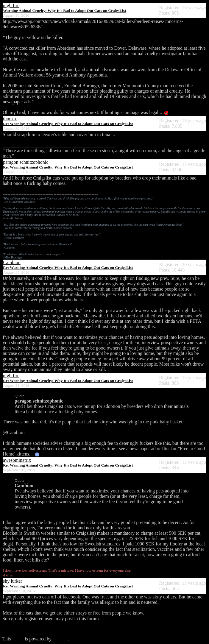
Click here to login (20, 629)
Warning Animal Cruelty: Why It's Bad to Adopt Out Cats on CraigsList (64, 11)
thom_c (10, 119)
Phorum (60, 639)
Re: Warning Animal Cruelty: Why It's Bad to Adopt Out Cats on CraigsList (68, 124)
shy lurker (13, 581)
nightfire (11, 6)
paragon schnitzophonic (26, 162)
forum (18, 639)
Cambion (12, 262)
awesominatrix (17, 460)
